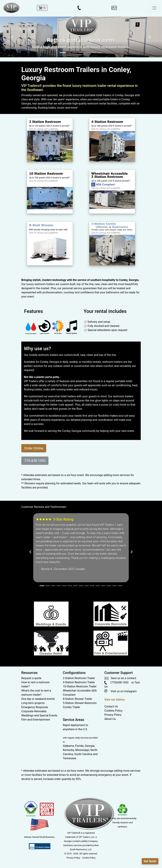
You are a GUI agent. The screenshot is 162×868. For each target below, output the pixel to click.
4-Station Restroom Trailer (79, 682)
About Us (110, 719)
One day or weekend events (38, 699)
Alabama (68, 746)
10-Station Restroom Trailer (80, 686)
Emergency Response (35, 707)
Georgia (90, 746)
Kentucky (68, 750)
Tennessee (69, 758)
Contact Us (111, 706)
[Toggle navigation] (154, 8)
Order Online (34, 448)
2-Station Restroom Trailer (79, 678)
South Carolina (83, 754)
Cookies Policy (113, 711)
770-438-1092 (35, 461)
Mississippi (82, 750)
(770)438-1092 (116, 682)
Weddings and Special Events (39, 715)
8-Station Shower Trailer (77, 699)
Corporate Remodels (34, 711)
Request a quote (31, 678)
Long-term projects (33, 703)
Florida (79, 746)
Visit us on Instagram (121, 691)
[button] (12, 37)
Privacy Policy (113, 715)
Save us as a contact (120, 678)
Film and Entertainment (36, 720)
